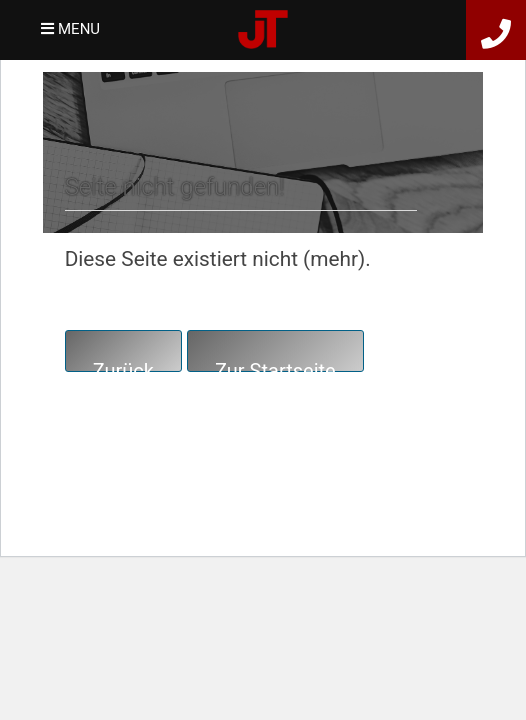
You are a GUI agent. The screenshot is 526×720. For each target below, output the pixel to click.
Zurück (123, 365)
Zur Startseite (275, 365)
